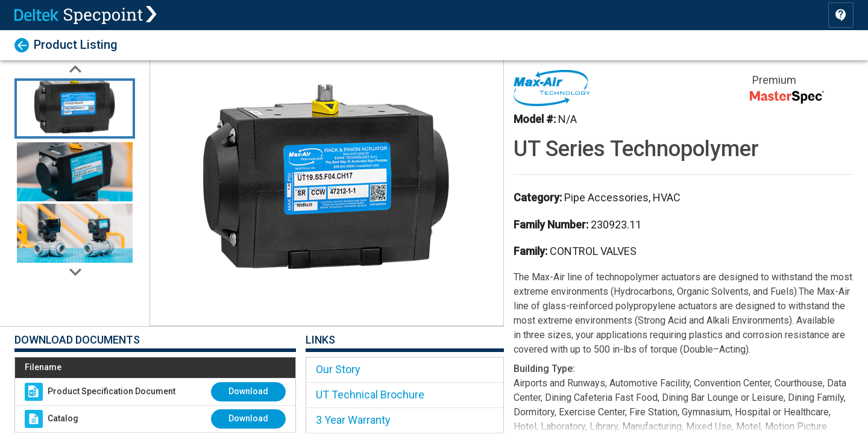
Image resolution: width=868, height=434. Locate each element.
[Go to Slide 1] (75, 108)
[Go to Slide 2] (75, 170)
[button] (327, 193)
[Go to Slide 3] (75, 231)
